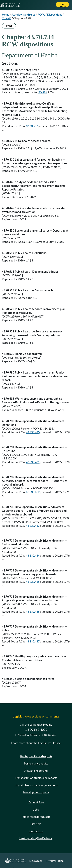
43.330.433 (33, 526)
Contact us (36, 831)
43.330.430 (33, 432)
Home (6, 14)
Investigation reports (36, 792)
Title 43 (7, 18)
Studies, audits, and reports (36, 756)
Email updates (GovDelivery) (36, 838)
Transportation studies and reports (36, 778)
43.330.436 (33, 612)
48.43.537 (32, 126)
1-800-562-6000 (36, 730)
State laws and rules (23, 14)
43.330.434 (33, 555)
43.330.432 (33, 492)
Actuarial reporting (36, 771)
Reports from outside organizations (36, 785)
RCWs (41, 14)
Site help (36, 824)
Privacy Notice (55, 861)
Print (9, 26)
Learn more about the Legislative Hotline (36, 743)
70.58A (43, 92)
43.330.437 (33, 641)
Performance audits (36, 763)
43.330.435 (33, 582)
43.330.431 (33, 462)
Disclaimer (36, 861)
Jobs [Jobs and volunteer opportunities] (36, 809)
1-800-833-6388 (49, 735)
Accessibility (36, 802)
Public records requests (36, 817)
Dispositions (55, 14)
